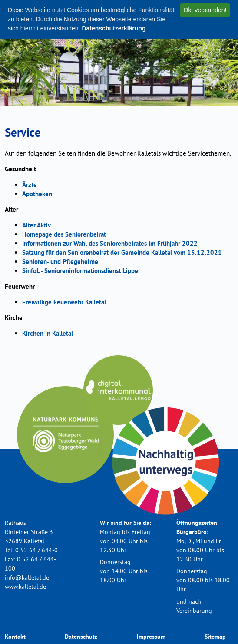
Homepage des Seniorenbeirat (64, 234)
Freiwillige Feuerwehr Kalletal (64, 302)
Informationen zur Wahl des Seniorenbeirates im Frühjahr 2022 (110, 243)
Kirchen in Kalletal (48, 333)
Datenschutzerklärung (114, 28)
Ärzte (30, 185)
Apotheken (37, 194)
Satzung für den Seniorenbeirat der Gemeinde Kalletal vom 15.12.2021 (122, 252)
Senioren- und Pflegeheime (60, 262)
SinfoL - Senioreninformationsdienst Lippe (80, 271)
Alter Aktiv (36, 225)
